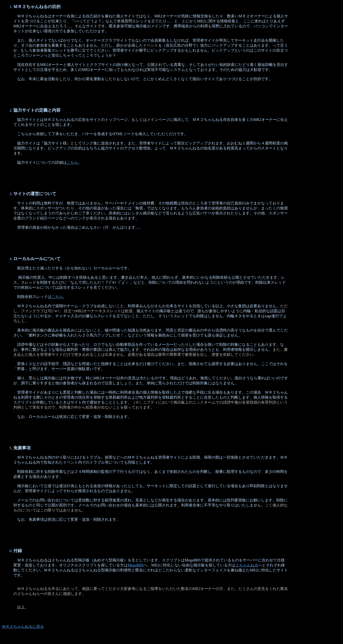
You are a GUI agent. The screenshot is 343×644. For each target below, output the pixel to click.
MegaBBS (136, 565)
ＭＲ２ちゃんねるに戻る (23, 627)
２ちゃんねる (247, 565)
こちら (72, 162)
